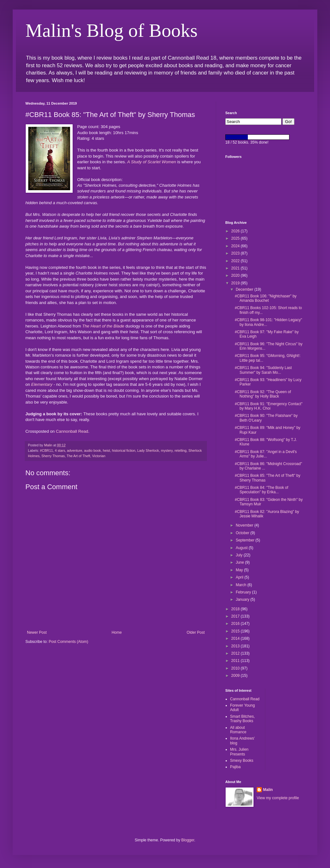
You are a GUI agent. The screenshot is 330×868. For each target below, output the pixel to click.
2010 (236, 668)
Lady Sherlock (148, 450)
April (240, 577)
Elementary (42, 384)
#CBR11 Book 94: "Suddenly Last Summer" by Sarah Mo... (263, 370)
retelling (181, 450)
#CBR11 (46, 450)
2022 (236, 261)
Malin (268, 790)
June (240, 562)
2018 (236, 609)
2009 (236, 676)
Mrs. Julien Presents (239, 752)
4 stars (60, 450)
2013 (236, 646)
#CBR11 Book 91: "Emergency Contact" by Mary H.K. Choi (269, 406)
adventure (75, 450)
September (246, 540)
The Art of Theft (78, 456)
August (242, 548)
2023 (236, 253)
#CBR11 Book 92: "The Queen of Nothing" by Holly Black (263, 394)
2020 (236, 275)
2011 (236, 661)
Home (117, 632)
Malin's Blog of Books (112, 30)
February (244, 592)
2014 (236, 638)
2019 (236, 283)
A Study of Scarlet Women (152, 162)
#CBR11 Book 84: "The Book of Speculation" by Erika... (261, 490)
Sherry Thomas (53, 456)
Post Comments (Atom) (68, 642)
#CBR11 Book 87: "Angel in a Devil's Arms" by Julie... (266, 454)
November (245, 525)
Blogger (188, 840)
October (243, 533)
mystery (167, 450)
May (240, 570)
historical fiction (124, 450)
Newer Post (37, 632)
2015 (236, 631)
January (243, 599)
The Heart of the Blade (103, 326)
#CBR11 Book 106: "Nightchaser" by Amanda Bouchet (266, 298)
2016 (236, 624)
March (242, 585)
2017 (236, 616)
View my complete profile (278, 798)
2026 (236, 231)
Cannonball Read (72, 431)
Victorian (99, 456)
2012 (236, 653)
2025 (236, 238)
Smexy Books (242, 761)
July (240, 555)
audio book (92, 450)
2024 (236, 246)
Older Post (196, 632)
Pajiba (235, 767)
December (245, 289)
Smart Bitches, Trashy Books (242, 719)
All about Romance (238, 730)
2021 (236, 268)
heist (106, 450)
